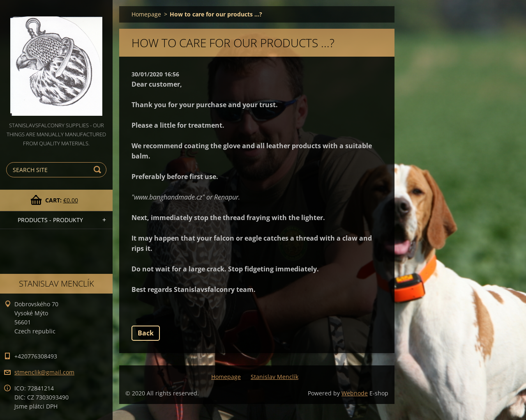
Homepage (146, 14)
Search (99, 170)
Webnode (355, 393)
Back (146, 333)
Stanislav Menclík (275, 377)
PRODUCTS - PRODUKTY (50, 220)
